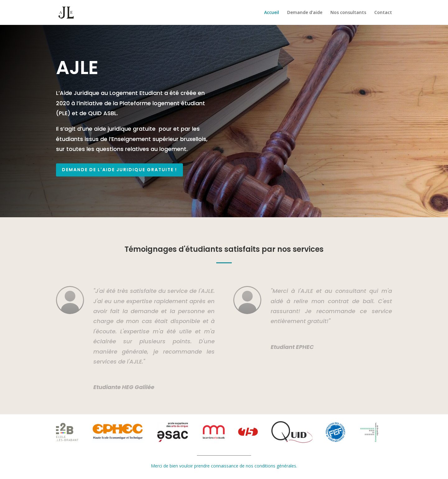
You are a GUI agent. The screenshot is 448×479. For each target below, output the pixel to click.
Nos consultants (348, 13)
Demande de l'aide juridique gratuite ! (119, 170)
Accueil (272, 13)
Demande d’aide (305, 13)
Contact (383, 13)
